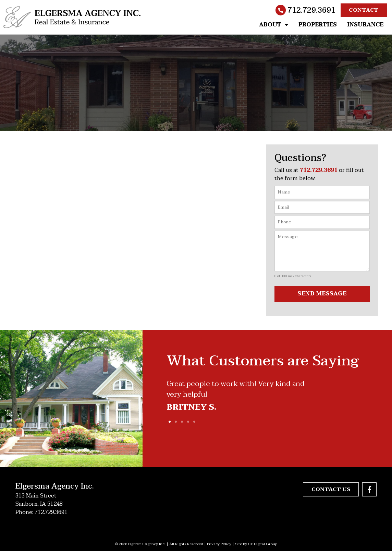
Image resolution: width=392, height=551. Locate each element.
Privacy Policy (219, 544)
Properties (318, 25)
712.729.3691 (311, 10)
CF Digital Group (263, 544)
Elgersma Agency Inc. (55, 486)
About (274, 25)
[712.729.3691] (281, 10)
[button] (170, 422)
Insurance (365, 25)
